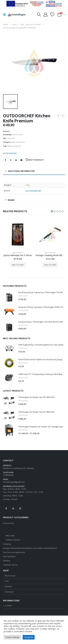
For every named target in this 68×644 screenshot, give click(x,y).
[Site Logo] (17, 15)
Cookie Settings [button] (12, 637)
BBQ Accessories (18, 142)
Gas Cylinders (9, 556)
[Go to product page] (18, 234)
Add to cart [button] (18, 265)
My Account (10, 576)
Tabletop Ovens (10, 565)
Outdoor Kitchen (13, 540)
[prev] (59, 116)
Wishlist (9, 586)
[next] (63, 116)
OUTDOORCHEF (10, 153)
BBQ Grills (10, 536)
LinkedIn (16, 160)
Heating (6, 561)
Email (21, 160)
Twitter (11, 160)
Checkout (9, 592)
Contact (8, 605)
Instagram (20, 508)
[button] (5, 15)
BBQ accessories (14, 146)
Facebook (5, 160)
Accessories (8, 523)
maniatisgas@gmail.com (14, 482)
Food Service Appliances (14, 552)
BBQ (5, 527)
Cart (7, 581)
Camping (7, 544)
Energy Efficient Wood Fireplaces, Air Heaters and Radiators (30, 548)
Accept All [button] (29, 637)
